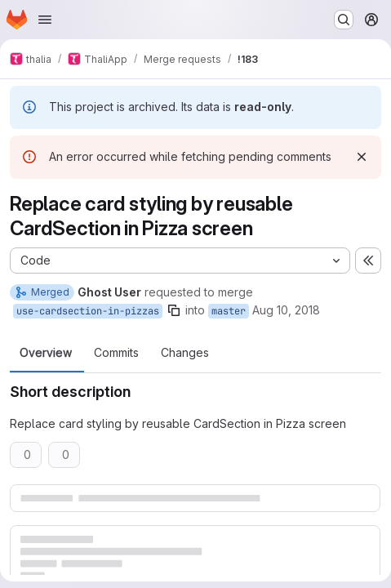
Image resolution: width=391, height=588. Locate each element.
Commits (116, 353)
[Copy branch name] (174, 310)
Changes (185, 353)
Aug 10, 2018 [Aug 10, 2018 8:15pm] (286, 310)
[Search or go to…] (344, 20)
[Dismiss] (362, 157)
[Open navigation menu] (45, 20)
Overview (46, 353)
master (229, 311)
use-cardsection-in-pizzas (88, 311)
